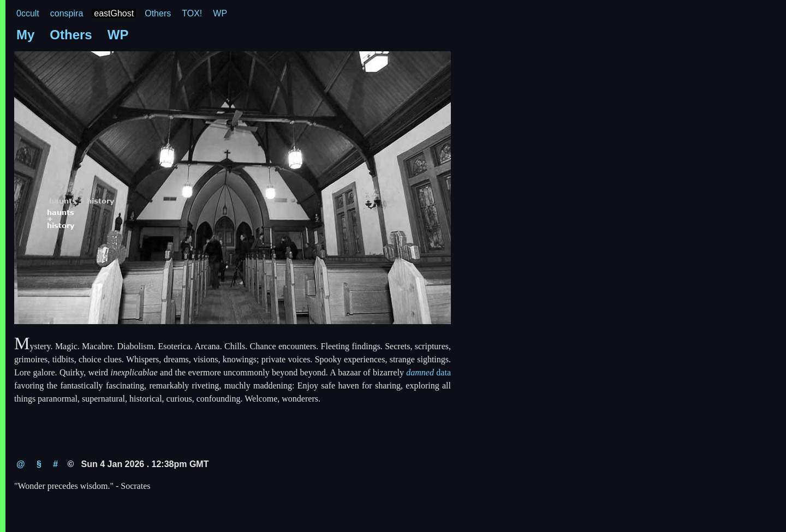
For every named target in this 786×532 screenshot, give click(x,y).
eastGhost (114, 13)
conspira (67, 13)
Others (158, 13)
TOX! (192, 13)
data (428, 372)
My (25, 35)
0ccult (28, 13)
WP (220, 13)
